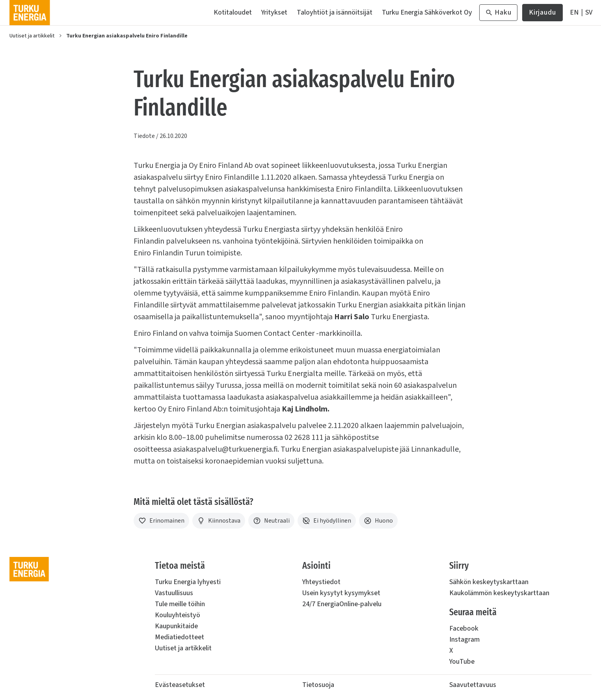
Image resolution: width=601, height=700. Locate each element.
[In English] (574, 13)
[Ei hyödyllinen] (327, 521)
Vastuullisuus (174, 593)
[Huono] (378, 521)
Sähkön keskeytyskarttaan (489, 582)
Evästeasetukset (180, 685)
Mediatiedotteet (180, 637)
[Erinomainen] (161, 521)
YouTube (462, 662)
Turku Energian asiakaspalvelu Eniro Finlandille (127, 36)
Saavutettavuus (473, 685)
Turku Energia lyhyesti (188, 582)
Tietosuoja (318, 685)
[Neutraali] (271, 521)
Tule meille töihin (180, 604)
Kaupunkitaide (176, 626)
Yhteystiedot (321, 582)
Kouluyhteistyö (178, 615)
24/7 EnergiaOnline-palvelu (342, 604)
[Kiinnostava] (219, 521)
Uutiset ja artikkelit (32, 36)
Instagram (464, 639)
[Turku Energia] (30, 13)
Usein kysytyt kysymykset (341, 593)
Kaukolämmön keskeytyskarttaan (499, 593)
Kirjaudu (542, 14)
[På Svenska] (589, 13)
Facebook (464, 628)
